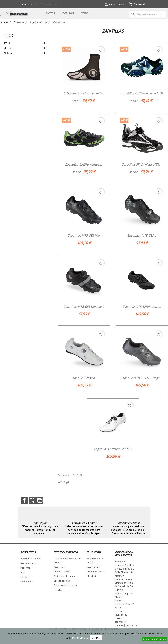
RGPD (58, 4)
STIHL (84, 13)
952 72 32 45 (42, 4)
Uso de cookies (62, 581)
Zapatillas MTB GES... (142, 235)
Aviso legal (59, 567)
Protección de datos (64, 576)
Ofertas (24, 577)
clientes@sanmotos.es (127, 625)
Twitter (32, 500)
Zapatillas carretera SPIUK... (113, 449)
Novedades (27, 582)
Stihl (23, 572)
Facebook (24, 500)
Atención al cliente (30, 559)
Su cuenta (94, 552)
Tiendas (58, 590)
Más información (81, 638)
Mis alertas (92, 576)
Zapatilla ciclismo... (84, 378)
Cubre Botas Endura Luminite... (84, 93)
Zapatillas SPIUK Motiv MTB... (142, 164)
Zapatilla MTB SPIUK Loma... (142, 307)
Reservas (25, 568)
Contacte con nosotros (65, 585)
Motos (50, 13)
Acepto (96, 638)
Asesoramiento (28, 563)
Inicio (9, 35)
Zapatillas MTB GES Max (84, 235)
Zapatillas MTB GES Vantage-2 (84, 307)
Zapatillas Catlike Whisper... (84, 164)
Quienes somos (62, 572)
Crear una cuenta (96, 572)
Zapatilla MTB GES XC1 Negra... (142, 378)
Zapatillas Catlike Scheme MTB (142, 93)
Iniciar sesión (94, 567)
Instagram (40, 500)
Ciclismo (68, 13)
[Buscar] (148, 14)
